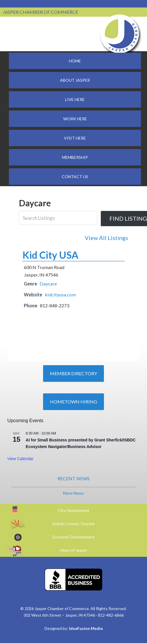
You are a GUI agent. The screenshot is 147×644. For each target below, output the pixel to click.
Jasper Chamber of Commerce (120, 34)
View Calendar (21, 459)
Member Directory (73, 373)
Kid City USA (50, 255)
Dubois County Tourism (73, 524)
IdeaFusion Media (86, 628)
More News (73, 493)
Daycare (48, 284)
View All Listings (106, 238)
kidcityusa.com (60, 295)
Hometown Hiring (73, 402)
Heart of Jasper (73, 550)
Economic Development (73, 537)
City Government (74, 510)
